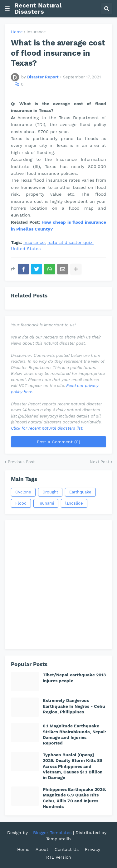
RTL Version (59, 857)
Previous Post (21, 462)
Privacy (93, 849)
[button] (7, 9)
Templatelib (58, 839)
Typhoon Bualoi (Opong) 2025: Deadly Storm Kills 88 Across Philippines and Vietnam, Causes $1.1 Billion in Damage (73, 766)
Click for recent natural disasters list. (47, 428)
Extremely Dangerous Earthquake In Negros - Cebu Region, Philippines (74, 706)
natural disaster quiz (70, 243)
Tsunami (46, 503)
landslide (74, 503)
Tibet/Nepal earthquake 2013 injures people (74, 678)
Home (17, 32)
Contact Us (67, 849)
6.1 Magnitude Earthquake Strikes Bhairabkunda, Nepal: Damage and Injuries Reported (74, 734)
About (42, 849)
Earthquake (80, 492)
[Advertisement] (58, 585)
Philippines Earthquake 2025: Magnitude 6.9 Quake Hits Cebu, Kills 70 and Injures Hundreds (74, 798)
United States (26, 249)
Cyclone (23, 492)
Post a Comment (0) (58, 442)
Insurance (36, 32)
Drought (50, 492)
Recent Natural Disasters (38, 8)
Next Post (100, 462)
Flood (21, 503)
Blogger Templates (52, 833)
